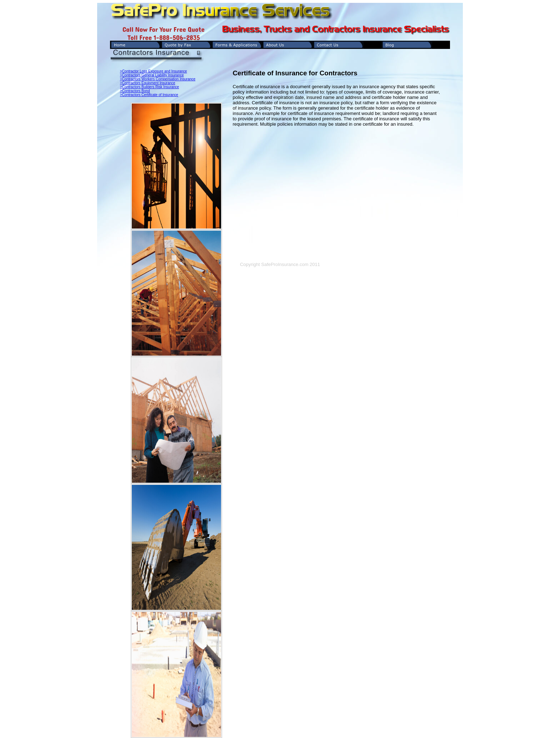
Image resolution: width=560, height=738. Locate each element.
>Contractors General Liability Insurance (152, 75)
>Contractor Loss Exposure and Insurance (154, 71)
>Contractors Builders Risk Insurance (149, 87)
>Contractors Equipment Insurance (148, 83)
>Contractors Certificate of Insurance (149, 95)
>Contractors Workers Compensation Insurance (158, 79)
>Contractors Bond (135, 91)
